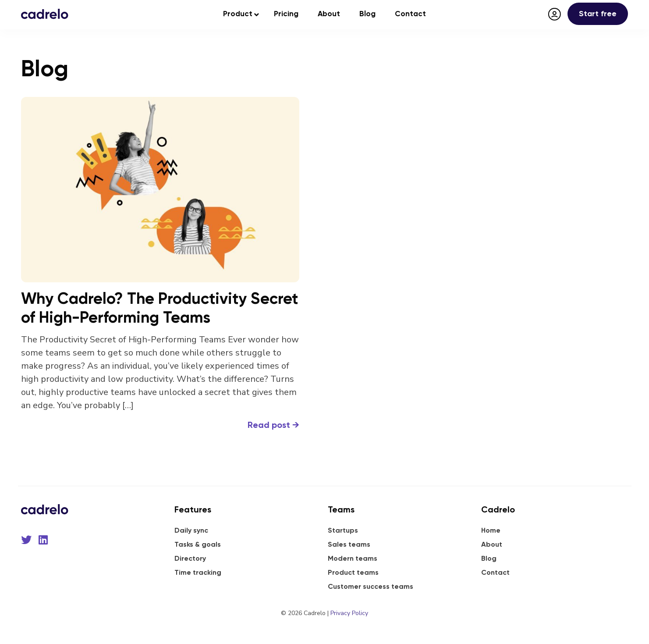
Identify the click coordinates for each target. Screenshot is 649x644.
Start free (598, 14)
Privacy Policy (349, 613)
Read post (273, 425)
